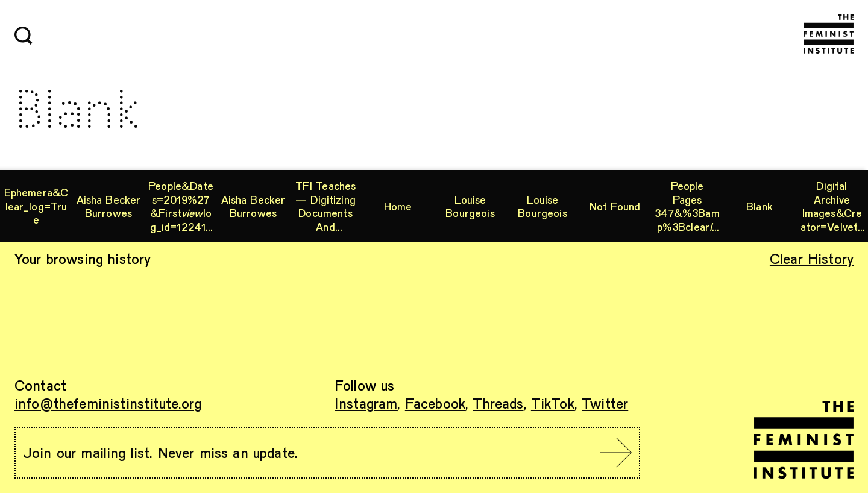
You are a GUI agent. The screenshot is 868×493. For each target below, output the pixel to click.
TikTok (553, 403)
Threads (498, 403)
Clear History (812, 258)
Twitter (605, 403)
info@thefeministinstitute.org (108, 403)
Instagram (366, 403)
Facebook (435, 403)
